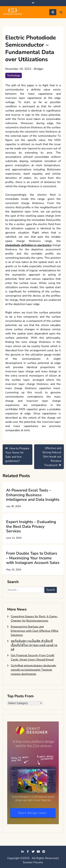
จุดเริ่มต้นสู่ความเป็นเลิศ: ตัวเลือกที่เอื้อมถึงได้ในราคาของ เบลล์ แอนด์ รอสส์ (34, 645)
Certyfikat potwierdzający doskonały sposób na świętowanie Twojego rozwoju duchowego (33, 670)
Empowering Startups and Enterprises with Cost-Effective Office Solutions (35, 631)
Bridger (39, 69)
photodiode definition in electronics (28, 245)
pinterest (44, 852)
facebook (28, 852)
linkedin (23, 852)
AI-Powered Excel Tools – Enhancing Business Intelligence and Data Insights (33, 495)
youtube (38, 852)
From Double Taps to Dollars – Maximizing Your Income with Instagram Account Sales (33, 558)
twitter (33, 852)
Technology (14, 75)
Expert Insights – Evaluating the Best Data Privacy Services (31, 526)
